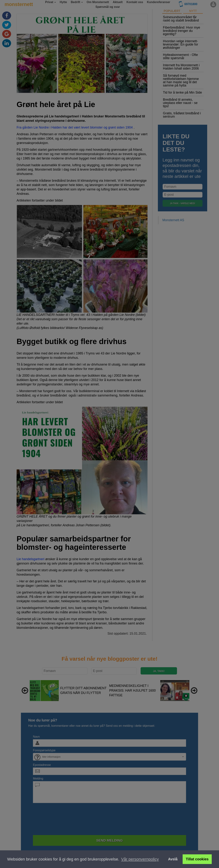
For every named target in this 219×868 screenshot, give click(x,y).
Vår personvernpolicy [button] (140, 859)
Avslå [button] (173, 859)
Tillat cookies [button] (197, 859)
